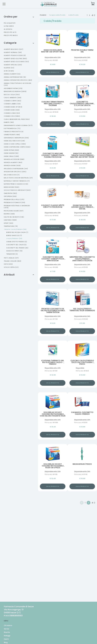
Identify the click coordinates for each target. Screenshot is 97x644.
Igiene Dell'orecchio (14, 141)
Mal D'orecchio (12, 175)
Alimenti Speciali (13, 65)
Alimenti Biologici (13, 49)
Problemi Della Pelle (14, 199)
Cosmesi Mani (12, 110)
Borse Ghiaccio (14, 235)
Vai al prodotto (53, 72)
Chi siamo (8, 625)
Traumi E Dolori (13, 261)
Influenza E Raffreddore (16, 169)
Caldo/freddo (14, 239)
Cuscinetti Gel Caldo (16, 245)
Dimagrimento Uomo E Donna (18, 125)
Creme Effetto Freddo (17, 242)
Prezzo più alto (10, 32)
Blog (6, 642)
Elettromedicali (12, 128)
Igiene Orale (11, 156)
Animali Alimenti (12, 74)
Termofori (12, 254)
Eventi (6, 639)
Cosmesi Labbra (12, 104)
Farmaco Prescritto (14, 132)
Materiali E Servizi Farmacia (17, 181)
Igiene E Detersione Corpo (17, 147)
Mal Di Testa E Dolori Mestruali (18, 178)
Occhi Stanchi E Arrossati (17, 190)
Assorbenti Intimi (13, 88)
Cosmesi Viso (12, 116)
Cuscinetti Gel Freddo (17, 248)
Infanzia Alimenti (13, 162)
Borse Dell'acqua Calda (17, 232)
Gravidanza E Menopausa (16, 138)
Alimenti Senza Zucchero (16, 62)
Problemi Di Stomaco (14, 202)
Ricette (7, 632)
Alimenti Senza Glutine (15, 59)
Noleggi (7, 636)
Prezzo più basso (11, 35)
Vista (8, 264)
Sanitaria (10, 220)
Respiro (9, 214)
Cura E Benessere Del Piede (17, 119)
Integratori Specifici (15, 172)
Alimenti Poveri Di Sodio (15, 55)
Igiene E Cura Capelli (15, 144)
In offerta (8, 29)
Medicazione (11, 187)
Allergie (9, 68)
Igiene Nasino (11, 153)
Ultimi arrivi (9, 26)
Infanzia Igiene (12, 165)
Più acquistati (10, 23)
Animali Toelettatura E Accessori (17, 84)
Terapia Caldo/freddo (15, 229)
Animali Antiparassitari (15, 77)
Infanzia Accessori (14, 159)
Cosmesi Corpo (13, 101)
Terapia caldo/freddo (57, 15)
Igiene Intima (11, 150)
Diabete (9, 122)
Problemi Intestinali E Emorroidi (17, 207)
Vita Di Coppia (11, 267)
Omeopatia (10, 193)
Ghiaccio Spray (14, 251)
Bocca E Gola (12, 95)
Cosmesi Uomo (12, 113)
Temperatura (11, 226)
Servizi (7, 629)
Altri (9, 71)
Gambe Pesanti (12, 135)
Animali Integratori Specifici (18, 80)
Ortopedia (10, 196)
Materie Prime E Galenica (16, 184)
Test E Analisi (11, 258)
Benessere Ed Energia (15, 91)
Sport (9, 223)
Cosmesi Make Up (13, 107)
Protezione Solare (14, 211)
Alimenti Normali (13, 52)
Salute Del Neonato (14, 217)
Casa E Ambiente (13, 98)
